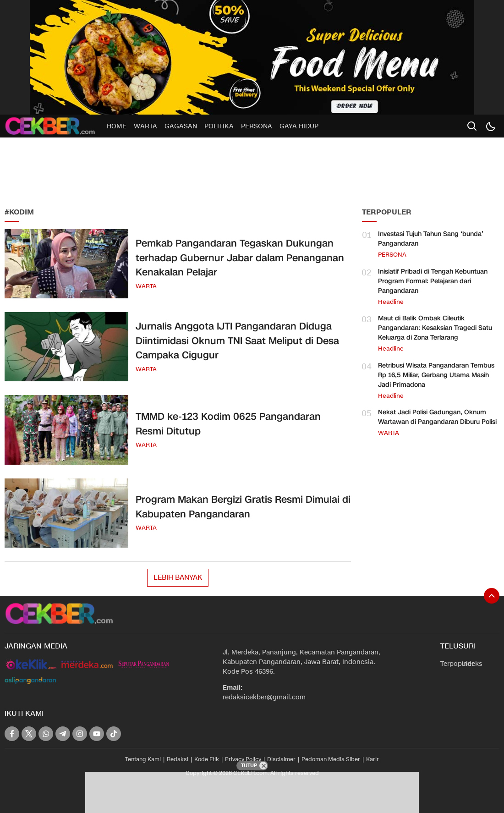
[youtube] (97, 734)
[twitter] (29, 734)
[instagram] (80, 734)
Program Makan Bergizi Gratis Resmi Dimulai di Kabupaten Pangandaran (243, 507)
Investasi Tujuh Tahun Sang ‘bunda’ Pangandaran (431, 239)
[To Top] (492, 596)
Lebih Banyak (178, 577)
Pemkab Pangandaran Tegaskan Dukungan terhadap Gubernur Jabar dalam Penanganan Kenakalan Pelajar (240, 258)
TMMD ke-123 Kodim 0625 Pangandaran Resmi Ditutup (228, 424)
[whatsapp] (46, 734)
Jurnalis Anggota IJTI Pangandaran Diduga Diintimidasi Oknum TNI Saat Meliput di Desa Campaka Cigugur (237, 341)
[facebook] (12, 734)
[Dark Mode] (490, 126)
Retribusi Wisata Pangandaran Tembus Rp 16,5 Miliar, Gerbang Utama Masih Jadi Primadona (436, 375)
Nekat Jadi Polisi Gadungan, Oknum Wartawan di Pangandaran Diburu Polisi (437, 417)
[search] (472, 126)
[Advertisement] (73, 170)
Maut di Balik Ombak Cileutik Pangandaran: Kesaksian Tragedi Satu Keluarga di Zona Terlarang (435, 328)
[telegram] (63, 734)
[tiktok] (114, 734)
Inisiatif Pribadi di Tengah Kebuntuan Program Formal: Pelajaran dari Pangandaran (433, 281)
